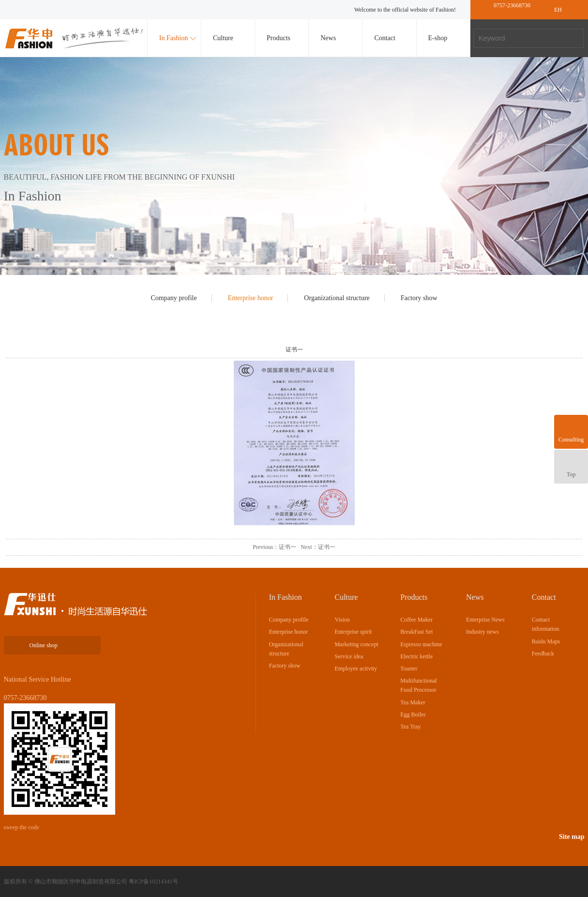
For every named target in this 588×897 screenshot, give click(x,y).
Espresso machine (421, 644)
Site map (572, 837)
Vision (342, 620)
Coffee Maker (416, 620)
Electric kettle (416, 656)
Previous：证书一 (274, 547)
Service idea (349, 656)
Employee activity (356, 669)
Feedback (543, 654)
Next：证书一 (318, 547)
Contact (385, 38)
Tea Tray (410, 727)
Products (279, 38)
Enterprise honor (251, 298)
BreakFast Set (416, 632)
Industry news (482, 632)
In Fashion (174, 38)
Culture (223, 38)
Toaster (409, 669)
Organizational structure (337, 298)
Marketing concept (356, 644)
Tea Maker (413, 702)
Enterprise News (485, 620)
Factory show (419, 298)
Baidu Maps (546, 641)
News (328, 38)
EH (558, 10)
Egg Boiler (413, 715)
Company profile (173, 298)
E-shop (438, 38)
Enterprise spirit (353, 632)
